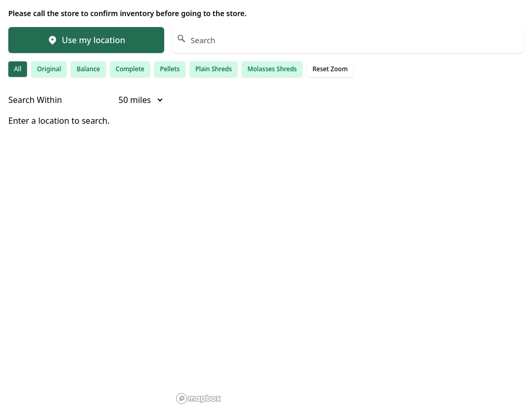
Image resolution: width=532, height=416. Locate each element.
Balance (88, 69)
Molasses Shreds (272, 69)
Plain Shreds (214, 69)
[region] (348, 251)
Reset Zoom (330, 69)
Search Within (35, 100)
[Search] (348, 40)
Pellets (170, 69)
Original (49, 69)
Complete (130, 69)
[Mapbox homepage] (198, 399)
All (18, 69)
